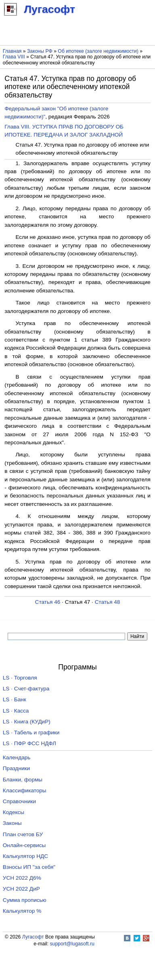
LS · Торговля (20, 678)
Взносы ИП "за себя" (29, 867)
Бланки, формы (23, 780)
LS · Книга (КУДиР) (27, 722)
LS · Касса (16, 711)
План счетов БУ (23, 834)
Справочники (19, 801)
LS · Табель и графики (31, 732)
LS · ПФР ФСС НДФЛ (29, 743)
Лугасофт (33, 937)
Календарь (17, 757)
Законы (12, 823)
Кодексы (14, 812)
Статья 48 (108, 602)
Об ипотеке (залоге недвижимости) (98, 51)
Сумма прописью (25, 900)
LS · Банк (15, 699)
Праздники (16, 768)
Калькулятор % (22, 911)
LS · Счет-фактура (26, 689)
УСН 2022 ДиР (21, 889)
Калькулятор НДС (25, 856)
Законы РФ (40, 51)
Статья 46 (48, 602)
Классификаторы (25, 790)
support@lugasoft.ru (72, 944)
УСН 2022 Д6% (22, 878)
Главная (12, 51)
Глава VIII (14, 57)
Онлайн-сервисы (24, 845)
